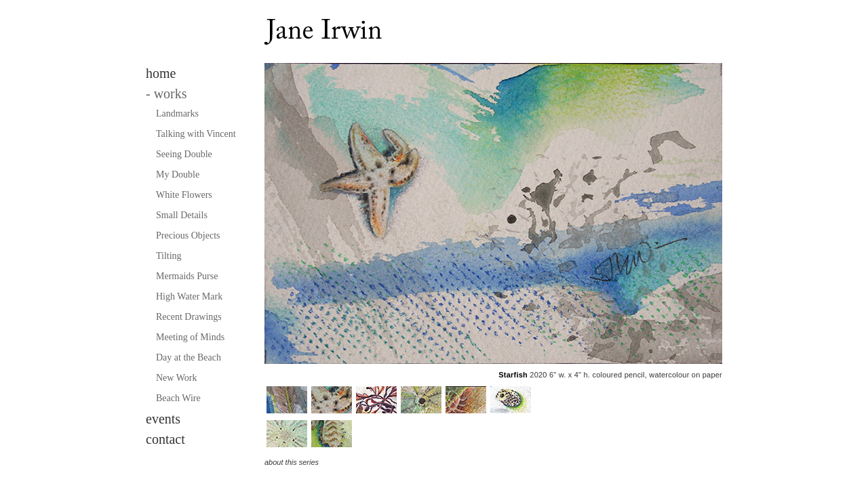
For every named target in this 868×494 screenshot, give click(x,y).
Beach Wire (178, 398)
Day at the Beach (189, 357)
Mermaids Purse (187, 276)
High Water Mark (189, 296)
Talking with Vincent (196, 134)
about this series (292, 462)
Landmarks (177, 114)
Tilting (169, 256)
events (163, 419)
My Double (178, 174)
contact (165, 439)
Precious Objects (188, 235)
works (166, 94)
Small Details (182, 215)
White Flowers (184, 195)
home (161, 73)
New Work (176, 378)
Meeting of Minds (190, 337)
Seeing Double (184, 154)
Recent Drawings (189, 317)
